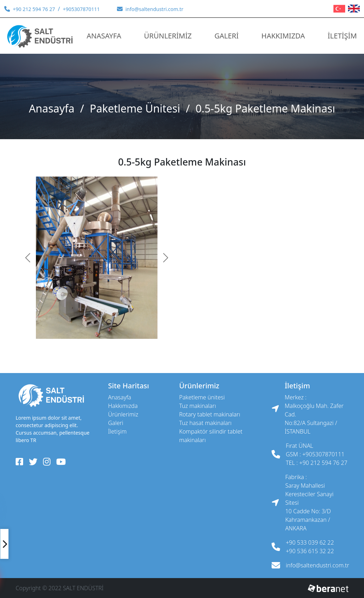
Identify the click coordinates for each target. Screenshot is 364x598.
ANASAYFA (104, 36)
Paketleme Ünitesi (135, 108)
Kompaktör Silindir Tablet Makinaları (211, 436)
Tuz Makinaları (198, 406)
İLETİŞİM (342, 36)
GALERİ (226, 36)
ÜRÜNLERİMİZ (168, 36)
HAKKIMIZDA (283, 36)
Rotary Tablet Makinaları (210, 414)
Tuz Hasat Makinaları (205, 423)
